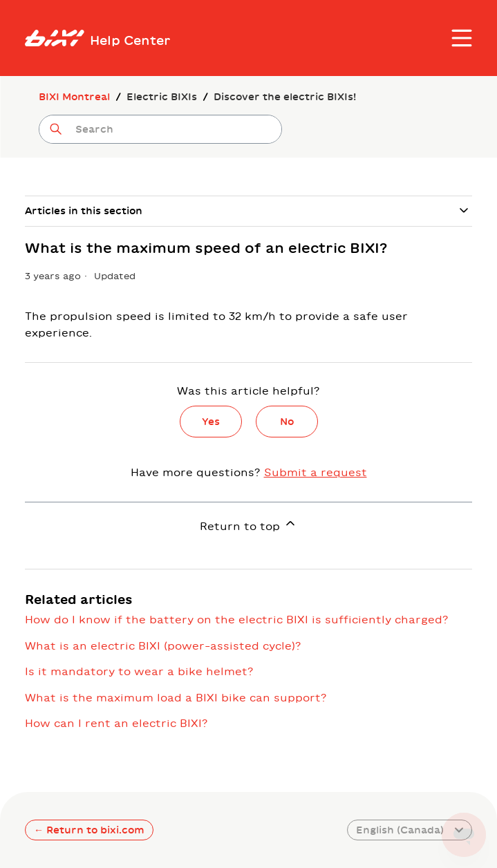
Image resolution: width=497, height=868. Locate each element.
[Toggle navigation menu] (462, 38)
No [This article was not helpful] (287, 422)
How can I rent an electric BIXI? (116, 723)
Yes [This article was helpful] (211, 422)
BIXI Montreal (74, 97)
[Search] (160, 129)
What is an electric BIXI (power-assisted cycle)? (163, 646)
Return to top (248, 524)
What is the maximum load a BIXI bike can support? (176, 698)
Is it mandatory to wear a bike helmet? (139, 671)
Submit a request (316, 472)
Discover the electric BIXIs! (285, 97)
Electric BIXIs (162, 97)
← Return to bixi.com (89, 830)
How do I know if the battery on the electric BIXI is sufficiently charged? (237, 620)
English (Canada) (410, 830)
